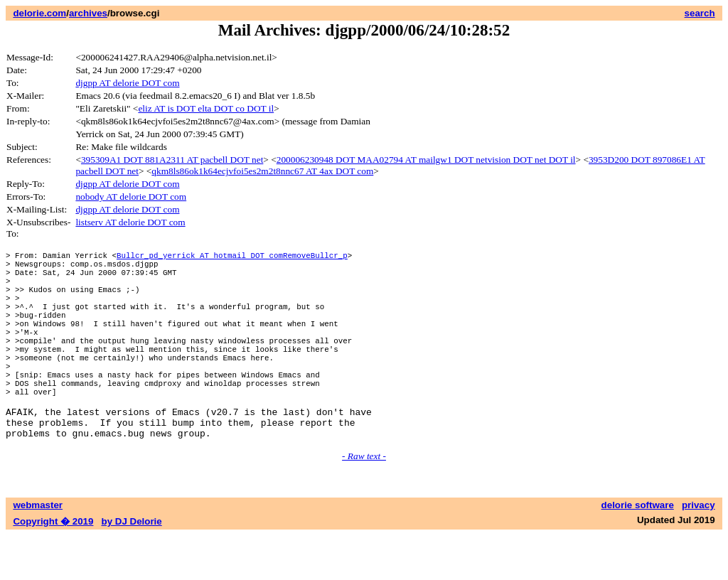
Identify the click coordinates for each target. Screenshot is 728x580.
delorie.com (39, 13)
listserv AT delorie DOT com (130, 222)
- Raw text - (364, 501)
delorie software (638, 550)
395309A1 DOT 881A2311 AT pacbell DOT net (172, 160)
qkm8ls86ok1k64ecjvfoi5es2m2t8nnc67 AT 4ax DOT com (262, 171)
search (700, 13)
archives (88, 13)
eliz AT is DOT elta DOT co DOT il (206, 108)
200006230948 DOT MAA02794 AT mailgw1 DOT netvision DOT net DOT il (426, 160)
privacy (698, 550)
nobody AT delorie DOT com (131, 197)
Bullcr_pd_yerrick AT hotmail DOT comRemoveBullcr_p (232, 257)
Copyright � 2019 (53, 566)
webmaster (38, 550)
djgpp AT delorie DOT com (127, 83)
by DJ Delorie (132, 566)
